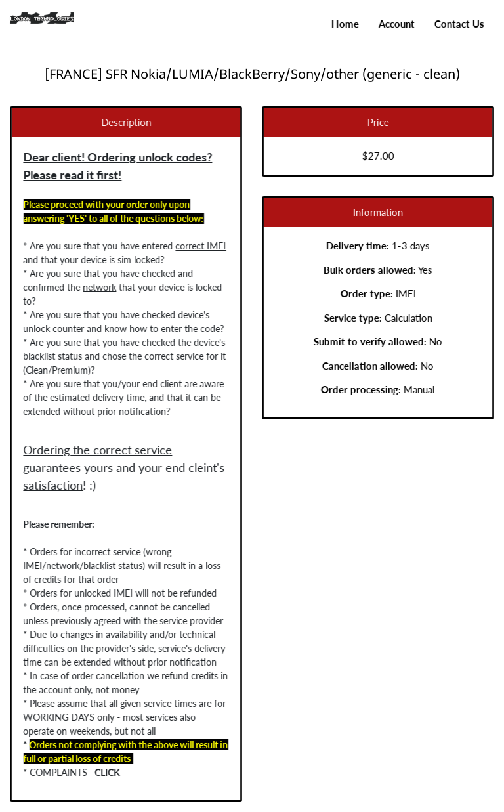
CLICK (105, 772)
